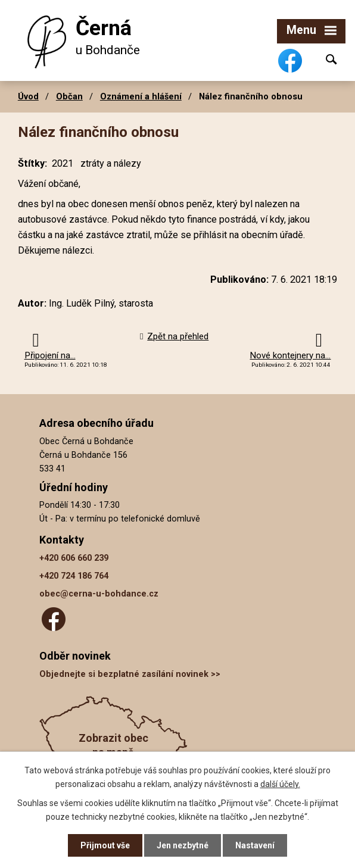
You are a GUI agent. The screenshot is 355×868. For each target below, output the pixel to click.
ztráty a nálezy (111, 163)
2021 (63, 163)
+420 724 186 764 (74, 576)
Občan (69, 96)
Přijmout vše (105, 845)
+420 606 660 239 (74, 558)
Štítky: (32, 163)
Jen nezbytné (183, 845)
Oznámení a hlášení (141, 96)
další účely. (280, 783)
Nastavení (255, 845)
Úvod (28, 96)
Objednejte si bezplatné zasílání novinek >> (130, 674)
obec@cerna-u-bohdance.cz (99, 594)
